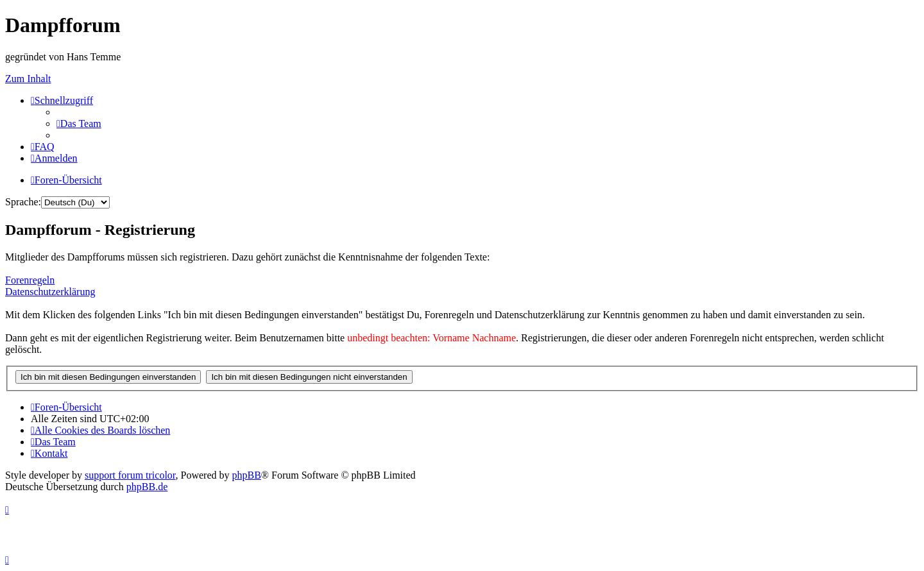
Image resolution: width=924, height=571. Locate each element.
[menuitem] (79, 124)
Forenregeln (30, 280)
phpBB (247, 475)
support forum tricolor (130, 475)
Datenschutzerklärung (50, 292)
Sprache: (23, 202)
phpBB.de (147, 487)
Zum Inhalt (28, 79)
